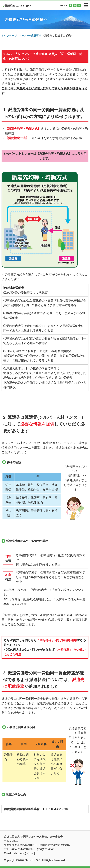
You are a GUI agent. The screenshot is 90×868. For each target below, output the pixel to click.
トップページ (9, 36)
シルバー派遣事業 (31, 36)
